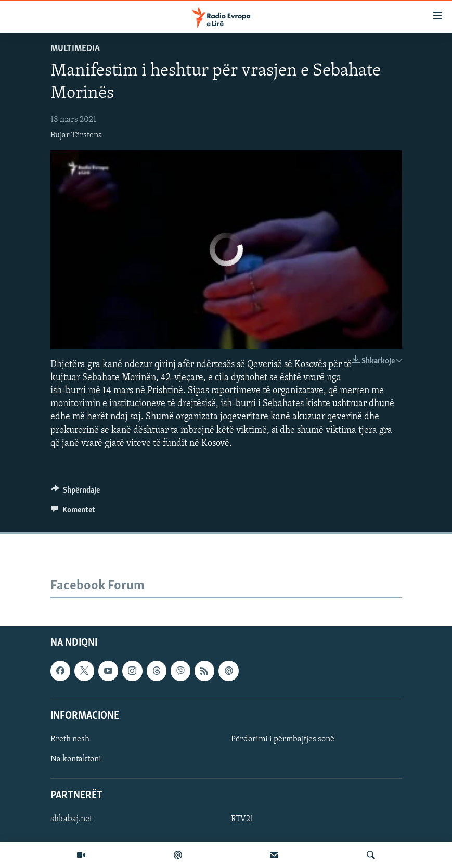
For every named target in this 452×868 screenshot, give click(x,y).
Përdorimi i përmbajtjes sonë (283, 739)
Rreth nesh (70, 739)
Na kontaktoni (76, 759)
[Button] (76, 493)
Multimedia (75, 49)
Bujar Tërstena (76, 135)
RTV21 (242, 819)
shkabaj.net (71, 819)
